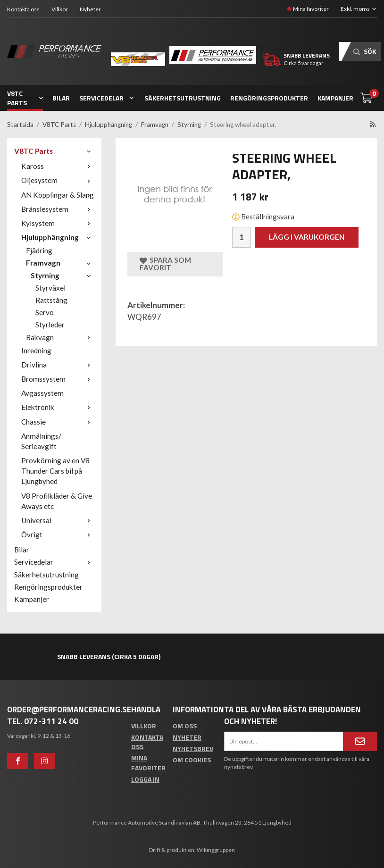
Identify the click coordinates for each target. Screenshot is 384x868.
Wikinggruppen (216, 850)
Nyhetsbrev (193, 748)
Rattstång (51, 300)
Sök (365, 51)
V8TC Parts (25, 98)
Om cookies (192, 760)
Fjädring (39, 250)
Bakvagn (60, 337)
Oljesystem (58, 180)
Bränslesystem (58, 209)
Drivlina (58, 365)
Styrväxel (50, 288)
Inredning (36, 351)
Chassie (58, 422)
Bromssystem (58, 379)
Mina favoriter (308, 9)
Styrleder (50, 325)
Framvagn (60, 263)
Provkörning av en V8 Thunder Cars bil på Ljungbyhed (55, 471)
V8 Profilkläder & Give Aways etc (57, 501)
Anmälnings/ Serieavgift (41, 441)
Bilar (61, 98)
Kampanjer (335, 98)
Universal (58, 520)
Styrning (63, 275)
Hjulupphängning (58, 237)
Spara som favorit (165, 264)
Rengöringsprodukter (269, 98)
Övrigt (58, 534)
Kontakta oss (23, 9)
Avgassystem (42, 393)
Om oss (185, 726)
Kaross (58, 166)
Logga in (145, 779)
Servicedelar (107, 98)
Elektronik (58, 407)
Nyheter (90, 9)
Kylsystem (58, 223)
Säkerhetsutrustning (183, 98)
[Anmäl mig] (360, 741)
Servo (45, 312)
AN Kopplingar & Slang (58, 195)
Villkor (60, 9)
